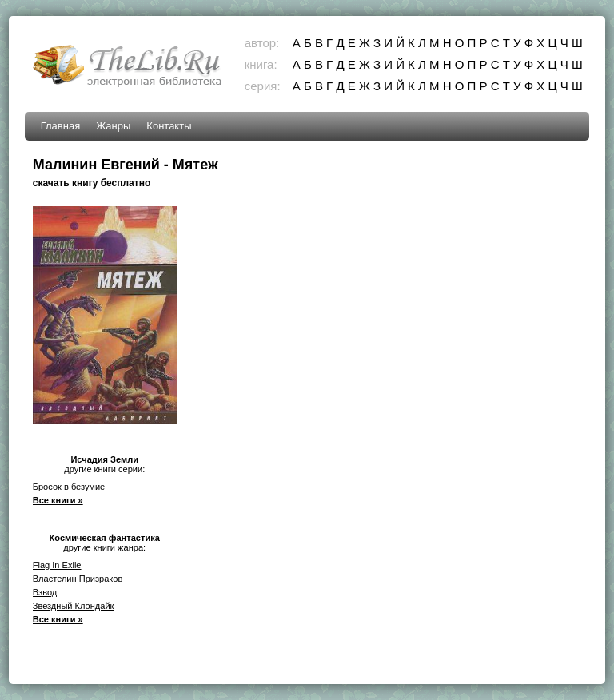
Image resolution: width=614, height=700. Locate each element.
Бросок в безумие (69, 487)
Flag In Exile (57, 565)
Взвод (45, 592)
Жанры (113, 126)
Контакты (169, 126)
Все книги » (58, 500)
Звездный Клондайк (74, 606)
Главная (60, 126)
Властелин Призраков (78, 579)
